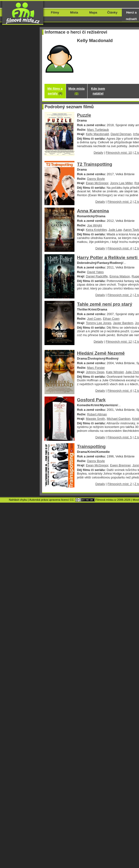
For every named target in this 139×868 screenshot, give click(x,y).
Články (112, 12)
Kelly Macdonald (97, 134)
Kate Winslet (115, 372)
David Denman (121, 134)
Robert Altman (97, 414)
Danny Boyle (96, 179)
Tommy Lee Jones (99, 323)
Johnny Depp (95, 372)
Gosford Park (91, 400)
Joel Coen (94, 319)
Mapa (93, 12)
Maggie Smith (95, 419)
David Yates (95, 272)
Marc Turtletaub (98, 130)
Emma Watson (120, 276)
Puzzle (84, 115)
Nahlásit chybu (18, 500)
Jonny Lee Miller (121, 183)
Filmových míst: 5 (120, 437)
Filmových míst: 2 (120, 202)
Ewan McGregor (97, 183)
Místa (74, 12)
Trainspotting (91, 446)
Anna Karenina (93, 211)
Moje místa (77, 91)
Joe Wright (95, 225)
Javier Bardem (123, 323)
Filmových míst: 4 (120, 248)
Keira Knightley (96, 230)
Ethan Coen (111, 319)
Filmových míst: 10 (119, 153)
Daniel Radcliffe (97, 276)
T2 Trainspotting (95, 164)
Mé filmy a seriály (55, 91)
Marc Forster (96, 368)
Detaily (98, 153)
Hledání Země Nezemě (101, 353)
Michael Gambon (119, 419)
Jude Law (115, 230)
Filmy (55, 12)
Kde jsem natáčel (98, 91)
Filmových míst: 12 (119, 342)
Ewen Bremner (120, 465)
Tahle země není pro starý (105, 304)
